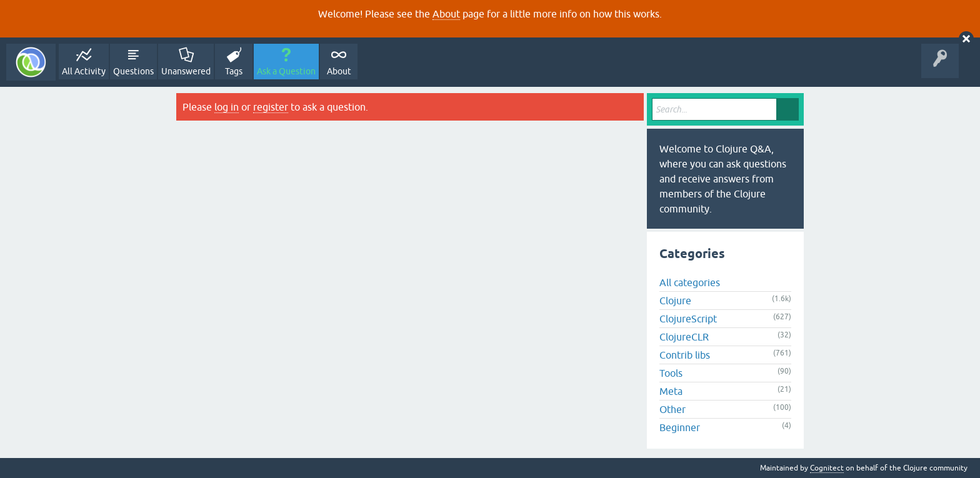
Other (672, 409)
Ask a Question (286, 71)
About (446, 14)
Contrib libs (685, 355)
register (271, 107)
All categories (690, 282)
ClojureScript (688, 319)
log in (227, 107)
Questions (133, 71)
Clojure (675, 301)
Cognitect (827, 468)
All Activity (84, 71)
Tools (671, 373)
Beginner (680, 427)
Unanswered (186, 71)
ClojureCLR (684, 337)
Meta (671, 391)
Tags (234, 71)
